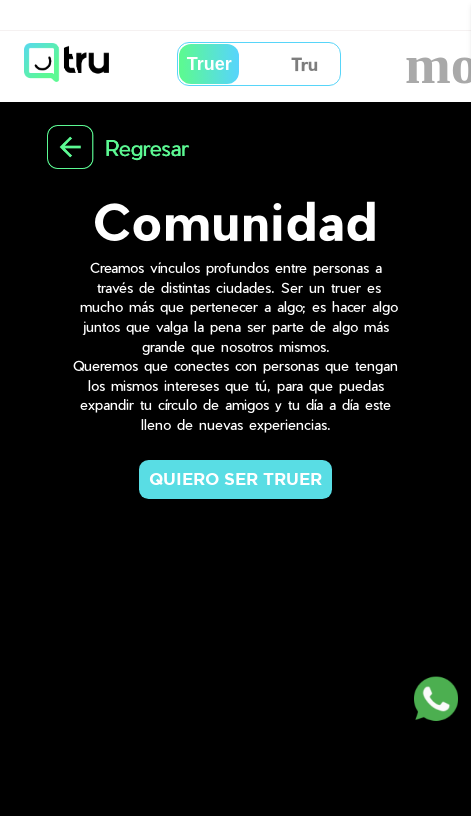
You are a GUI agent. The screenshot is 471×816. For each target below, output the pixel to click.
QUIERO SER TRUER (235, 478)
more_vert (426, 64)
